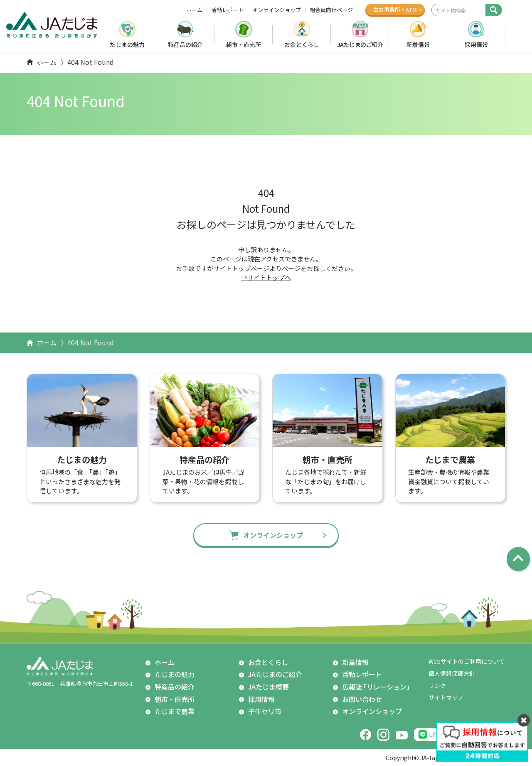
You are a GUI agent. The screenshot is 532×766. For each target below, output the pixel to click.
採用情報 (476, 44)
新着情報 (418, 44)
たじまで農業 (175, 711)
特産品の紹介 (185, 44)
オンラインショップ (277, 10)
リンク (437, 685)
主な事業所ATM (395, 9)
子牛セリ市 (265, 711)
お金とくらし (302, 44)
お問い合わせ (362, 699)
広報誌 (378, 687)
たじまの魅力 (127, 44)
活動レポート (227, 10)
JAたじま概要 (268, 687)
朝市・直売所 (244, 44)
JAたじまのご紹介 (360, 44)
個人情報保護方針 (452, 673)
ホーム (194, 10)
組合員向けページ (331, 10)
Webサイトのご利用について (467, 661)
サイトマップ (446, 697)
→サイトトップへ (266, 277)
